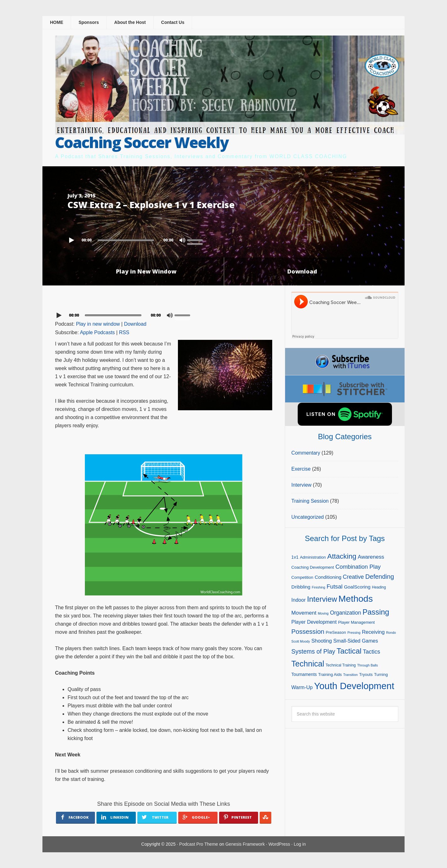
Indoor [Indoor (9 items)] (298, 600)
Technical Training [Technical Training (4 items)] (341, 665)
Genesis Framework (245, 844)
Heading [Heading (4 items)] (379, 587)
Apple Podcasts (97, 332)
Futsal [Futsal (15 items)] (335, 586)
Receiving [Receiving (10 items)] (373, 632)
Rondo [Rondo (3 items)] (391, 633)
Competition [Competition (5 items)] (302, 577)
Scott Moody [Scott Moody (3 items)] (301, 641)
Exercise (301, 469)
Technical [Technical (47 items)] (308, 664)
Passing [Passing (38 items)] (376, 612)
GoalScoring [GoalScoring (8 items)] (357, 587)
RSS (124, 332)
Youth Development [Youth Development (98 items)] (354, 686)
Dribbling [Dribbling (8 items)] (301, 587)
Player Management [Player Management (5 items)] (356, 622)
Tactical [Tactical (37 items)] (349, 651)
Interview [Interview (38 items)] (322, 599)
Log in (300, 844)
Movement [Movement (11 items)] (304, 613)
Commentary (306, 453)
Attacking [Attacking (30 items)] (342, 556)
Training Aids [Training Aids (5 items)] (330, 674)
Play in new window (98, 324)
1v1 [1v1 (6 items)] (295, 557)
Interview (301, 485)
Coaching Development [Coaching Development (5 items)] (313, 567)
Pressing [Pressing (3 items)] (354, 633)
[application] (223, 239)
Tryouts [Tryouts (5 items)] (366, 674)
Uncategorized (308, 517)
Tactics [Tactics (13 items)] (371, 652)
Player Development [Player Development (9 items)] (314, 622)
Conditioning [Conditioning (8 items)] (328, 577)
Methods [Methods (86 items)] (356, 599)
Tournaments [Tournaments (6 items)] (304, 674)
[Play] (72, 240)
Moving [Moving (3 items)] (323, 613)
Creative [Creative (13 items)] (353, 577)
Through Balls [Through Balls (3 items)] (367, 665)
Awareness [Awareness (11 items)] (371, 557)
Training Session (310, 501)
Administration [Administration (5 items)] (313, 557)
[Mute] (182, 240)
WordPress (279, 844)
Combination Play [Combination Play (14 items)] (358, 567)
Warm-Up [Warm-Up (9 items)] (302, 687)
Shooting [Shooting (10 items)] (322, 641)
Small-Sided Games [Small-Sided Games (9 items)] (356, 641)
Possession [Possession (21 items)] (308, 631)
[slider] (126, 240)
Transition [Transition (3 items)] (350, 675)
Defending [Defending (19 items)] (380, 577)
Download (302, 271)
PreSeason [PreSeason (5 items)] (336, 632)
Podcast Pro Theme (199, 844)
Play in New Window (146, 271)
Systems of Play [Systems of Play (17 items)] (313, 651)
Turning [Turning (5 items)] (381, 674)
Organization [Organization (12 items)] (346, 613)
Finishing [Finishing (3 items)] (319, 587)
